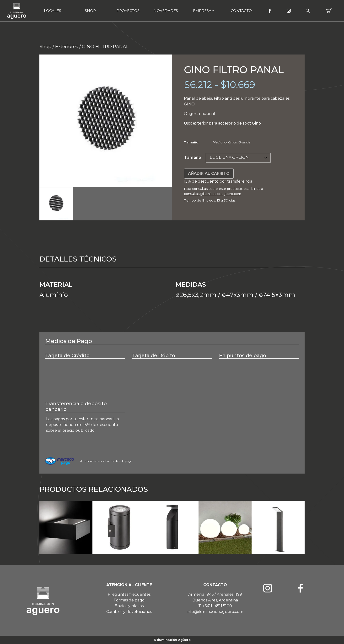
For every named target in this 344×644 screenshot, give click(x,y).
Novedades (166, 11)
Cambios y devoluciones (129, 612)
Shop (90, 11)
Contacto (241, 11)
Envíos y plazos (129, 606)
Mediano (220, 142)
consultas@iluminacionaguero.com (212, 194)
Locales (53, 11)
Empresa (202, 11)
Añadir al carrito (209, 173)
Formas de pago (129, 600)
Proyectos (128, 11)
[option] (106, 121)
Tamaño (193, 157)
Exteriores (67, 46)
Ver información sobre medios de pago (106, 461)
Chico (233, 142)
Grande (244, 142)
